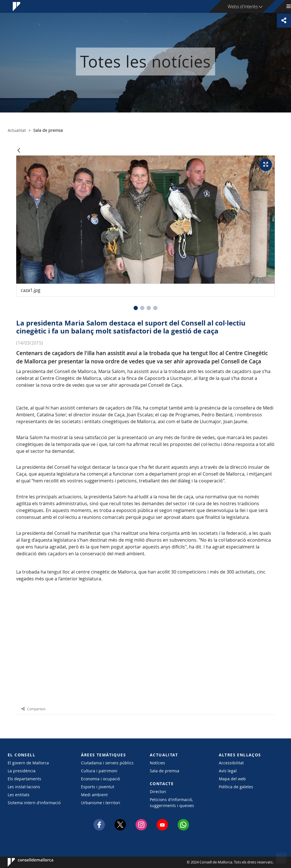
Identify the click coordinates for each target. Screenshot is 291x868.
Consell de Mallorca (25, 862)
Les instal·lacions (24, 787)
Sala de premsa (165, 771)
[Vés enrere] (19, 151)
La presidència (22, 771)
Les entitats (19, 795)
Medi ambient (94, 795)
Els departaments (24, 779)
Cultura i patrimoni (99, 771)
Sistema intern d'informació (34, 803)
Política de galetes (236, 787)
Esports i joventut (98, 787)
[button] (136, 308)
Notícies (157, 763)
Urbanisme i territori (101, 803)
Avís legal (228, 771)
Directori (158, 792)
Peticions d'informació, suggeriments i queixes (172, 803)
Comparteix (33, 709)
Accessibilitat (231, 763)
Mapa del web (232, 779)
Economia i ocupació (100, 779)
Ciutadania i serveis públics (107, 763)
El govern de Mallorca (28, 763)
